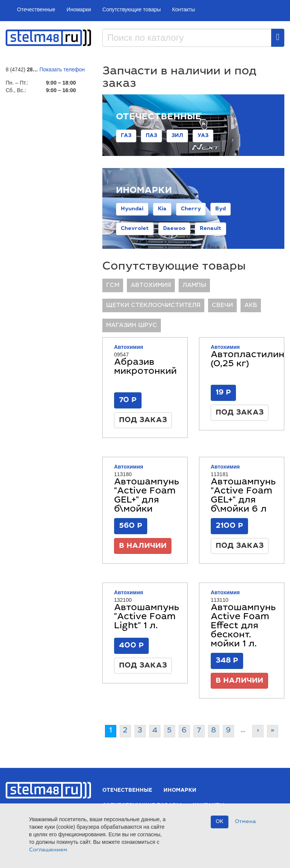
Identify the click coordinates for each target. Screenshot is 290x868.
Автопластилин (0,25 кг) (248, 360)
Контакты (184, 9)
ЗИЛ (177, 136)
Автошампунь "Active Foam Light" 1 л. (147, 617)
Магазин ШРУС (132, 325)
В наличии (143, 546)
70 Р (128, 400)
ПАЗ (151, 136)
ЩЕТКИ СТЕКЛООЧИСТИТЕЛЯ (153, 305)
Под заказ (143, 420)
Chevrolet (135, 229)
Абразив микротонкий (145, 367)
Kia (162, 209)
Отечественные (36, 9)
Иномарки (79, 9)
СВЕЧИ (222, 305)
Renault (211, 229)
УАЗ (203, 136)
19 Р (223, 393)
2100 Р (229, 526)
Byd (221, 209)
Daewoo (174, 229)
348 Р (227, 661)
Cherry (191, 209)
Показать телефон (62, 69)
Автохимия (151, 285)
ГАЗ (126, 136)
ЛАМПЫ (194, 285)
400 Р (131, 646)
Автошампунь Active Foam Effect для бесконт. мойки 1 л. (243, 626)
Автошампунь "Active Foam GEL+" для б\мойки (147, 496)
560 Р (131, 526)
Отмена (245, 822)
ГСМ (113, 285)
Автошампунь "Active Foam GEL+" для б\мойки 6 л (243, 496)
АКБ (251, 305)
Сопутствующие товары (132, 9)
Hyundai (132, 209)
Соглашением (48, 850)
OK (220, 822)
